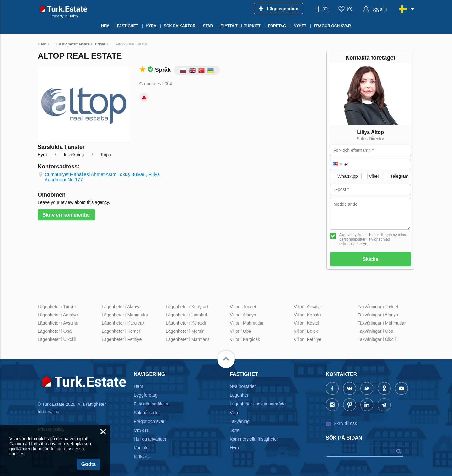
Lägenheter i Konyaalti (188, 307)
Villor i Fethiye (308, 339)
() (325, 9)
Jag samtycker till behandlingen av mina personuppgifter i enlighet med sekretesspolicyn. (373, 239)
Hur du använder (150, 439)
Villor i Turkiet (243, 307)
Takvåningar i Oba (376, 331)
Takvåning (240, 421)
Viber (374, 176)
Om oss (141, 430)
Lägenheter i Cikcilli (57, 339)
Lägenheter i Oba (55, 331)
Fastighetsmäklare (152, 404)
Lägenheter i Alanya (121, 307)
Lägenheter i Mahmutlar (125, 315)
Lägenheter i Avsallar (58, 323)
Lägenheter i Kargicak (123, 323)
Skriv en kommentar (66, 215)
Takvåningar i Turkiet (378, 307)
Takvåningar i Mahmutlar (382, 323)
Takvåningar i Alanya (378, 315)
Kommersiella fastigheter (254, 439)
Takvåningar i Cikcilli (378, 339)
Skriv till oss (345, 423)
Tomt (234, 430)
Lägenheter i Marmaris (188, 339)
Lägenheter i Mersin (185, 331)
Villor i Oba (240, 331)
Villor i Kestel (307, 323)
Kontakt (141, 448)
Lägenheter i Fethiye (122, 339)
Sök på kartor (147, 413)
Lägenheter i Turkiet (57, 307)
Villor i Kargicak (245, 339)
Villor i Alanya (243, 315)
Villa (234, 413)
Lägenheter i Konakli (186, 323)
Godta (89, 464)
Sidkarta (142, 457)
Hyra (234, 448)
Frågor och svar (149, 421)
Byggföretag (146, 395)
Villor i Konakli (308, 315)
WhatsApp (348, 176)
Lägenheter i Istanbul (186, 315)
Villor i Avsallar (308, 307)
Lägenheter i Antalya (58, 315)
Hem (138, 386)
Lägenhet (239, 395)
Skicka (371, 259)
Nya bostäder (243, 386)
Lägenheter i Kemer (121, 331)
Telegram (399, 176)
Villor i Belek (306, 331)
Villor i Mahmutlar (247, 323)
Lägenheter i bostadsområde (258, 404)
